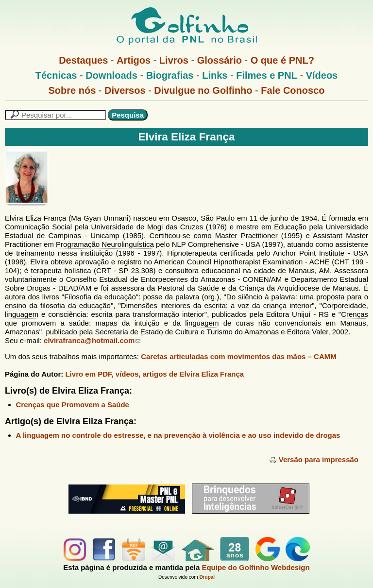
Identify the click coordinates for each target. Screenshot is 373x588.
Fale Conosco (293, 90)
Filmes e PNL (267, 75)
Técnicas (56, 75)
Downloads (111, 75)
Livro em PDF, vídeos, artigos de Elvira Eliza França (154, 374)
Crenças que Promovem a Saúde (73, 405)
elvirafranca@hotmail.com (92, 340)
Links (215, 75)
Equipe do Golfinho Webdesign (255, 567)
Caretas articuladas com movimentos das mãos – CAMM (239, 356)
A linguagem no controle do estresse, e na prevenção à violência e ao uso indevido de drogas (178, 435)
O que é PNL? (282, 60)
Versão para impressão (314, 459)
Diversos (125, 90)
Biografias (170, 75)
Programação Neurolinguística (105, 244)
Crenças (355, 314)
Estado (152, 332)
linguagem (22, 314)
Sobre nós (72, 90)
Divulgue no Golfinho (203, 90)
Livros (174, 60)
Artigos (134, 60)
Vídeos (322, 75)
